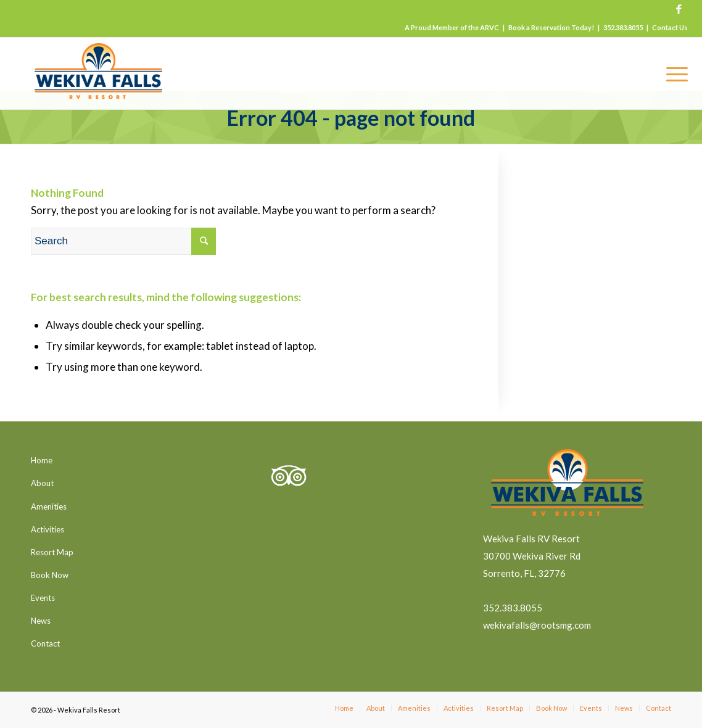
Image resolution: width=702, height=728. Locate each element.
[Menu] (673, 73)
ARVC (489, 27)
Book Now (50, 575)
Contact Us (670, 27)
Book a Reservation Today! (551, 27)
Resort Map (52, 552)
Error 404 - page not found (351, 118)
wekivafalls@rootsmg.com (537, 625)
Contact (45, 643)
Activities (47, 529)
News (41, 621)
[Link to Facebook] (679, 9)
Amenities (49, 507)
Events (43, 598)
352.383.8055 (623, 27)
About (42, 483)
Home (42, 460)
